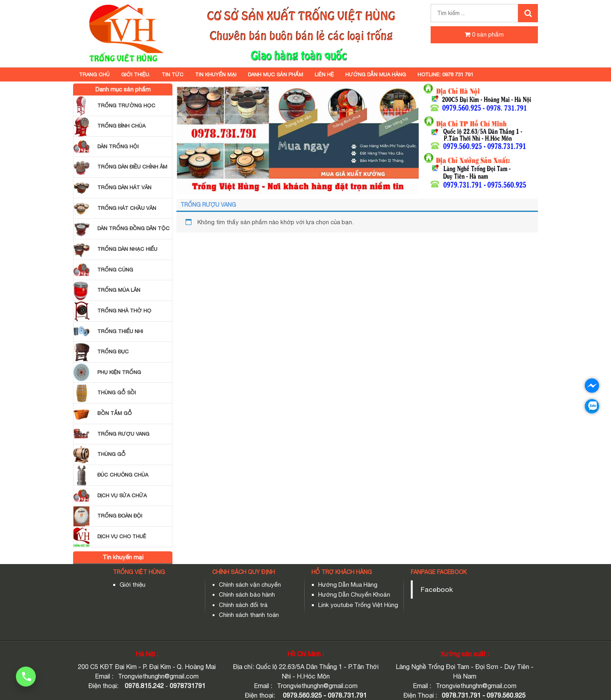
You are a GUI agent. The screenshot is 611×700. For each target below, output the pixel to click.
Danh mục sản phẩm (276, 75)
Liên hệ (324, 75)
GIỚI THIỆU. (136, 75)
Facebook (437, 589)
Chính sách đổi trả (243, 605)
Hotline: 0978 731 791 (445, 75)
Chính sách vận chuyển (250, 585)
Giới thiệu (132, 585)
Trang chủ (94, 75)
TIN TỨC (173, 75)
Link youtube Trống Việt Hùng (358, 605)
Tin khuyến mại (216, 75)
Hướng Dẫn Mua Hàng (348, 585)
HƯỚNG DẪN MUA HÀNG (376, 75)
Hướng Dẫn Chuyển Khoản (354, 594)
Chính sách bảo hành (247, 594)
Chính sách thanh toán (249, 615)
